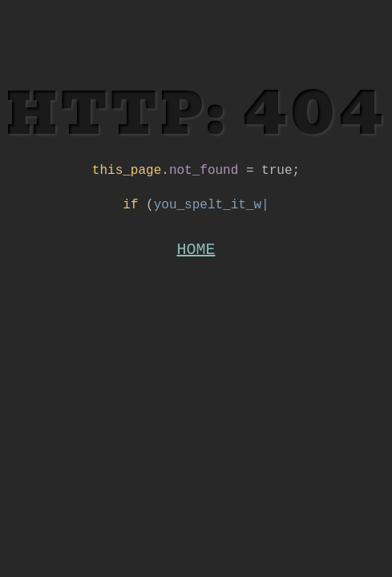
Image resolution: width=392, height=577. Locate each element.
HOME (196, 258)
